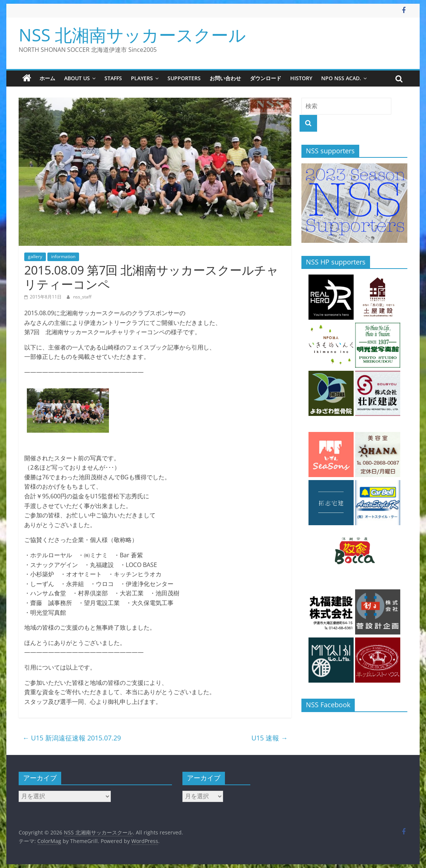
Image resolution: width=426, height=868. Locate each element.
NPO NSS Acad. (341, 78)
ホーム (47, 78)
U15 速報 (270, 738)
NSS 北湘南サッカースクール (132, 35)
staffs (113, 78)
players (142, 78)
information (63, 256)
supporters (184, 78)
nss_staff (82, 297)
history (301, 78)
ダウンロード (266, 78)
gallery (35, 256)
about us (77, 78)
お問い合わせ (225, 78)
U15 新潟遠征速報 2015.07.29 (72, 738)
